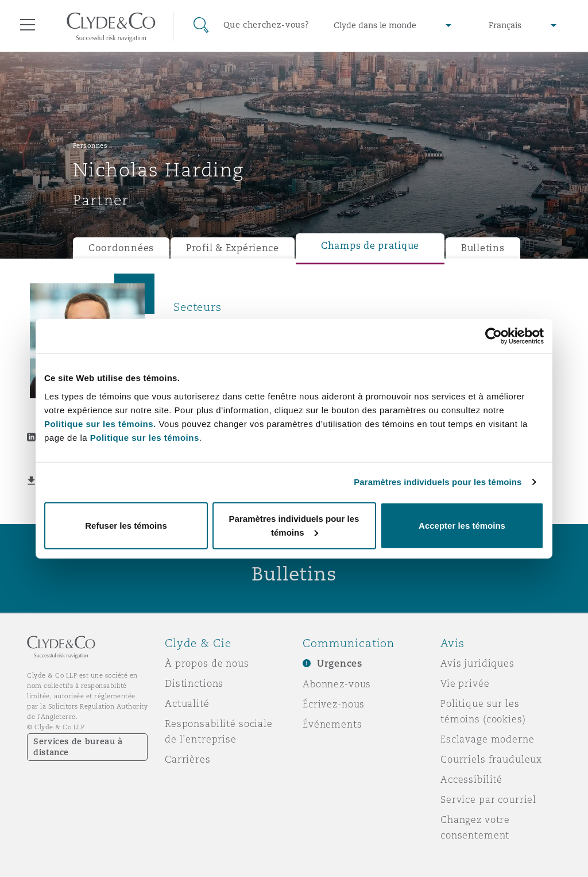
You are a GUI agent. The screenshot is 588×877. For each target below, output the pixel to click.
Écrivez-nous (334, 704)
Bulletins (483, 248)
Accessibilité (471, 779)
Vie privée (465, 683)
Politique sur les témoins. (100, 423)
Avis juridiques (477, 663)
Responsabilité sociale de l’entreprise (219, 731)
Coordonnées (121, 248)
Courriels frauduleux (491, 759)
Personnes (90, 145)
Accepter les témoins (462, 525)
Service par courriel (488, 799)
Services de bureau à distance (78, 747)
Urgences (340, 663)
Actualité (187, 703)
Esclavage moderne (488, 739)
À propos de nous (207, 663)
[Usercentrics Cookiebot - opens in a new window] (494, 336)
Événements (332, 724)
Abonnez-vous (337, 684)
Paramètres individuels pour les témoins (438, 482)
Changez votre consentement (475, 827)
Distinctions (194, 683)
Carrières (188, 759)
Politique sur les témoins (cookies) (483, 711)
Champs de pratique (370, 246)
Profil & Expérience (233, 248)
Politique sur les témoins (145, 437)
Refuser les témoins (126, 525)
